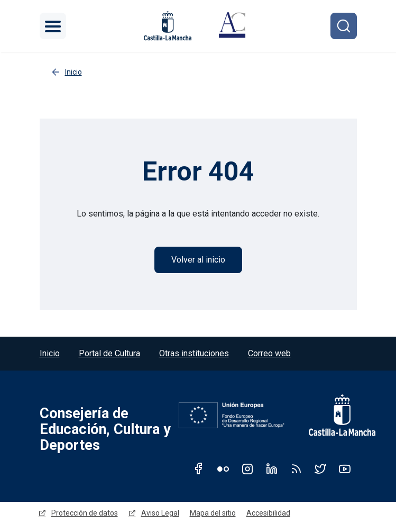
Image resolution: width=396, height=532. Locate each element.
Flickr (223, 468)
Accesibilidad (268, 513)
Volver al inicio (198, 260)
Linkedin (272, 468)
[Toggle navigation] (53, 26)
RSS (296, 468)
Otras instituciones (194, 353)
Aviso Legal (160, 513)
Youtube (345, 468)
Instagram (247, 468)
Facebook (199, 468)
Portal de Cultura (109, 353)
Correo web (269, 353)
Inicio (50, 353)
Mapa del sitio (213, 513)
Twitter (320, 468)
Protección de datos (85, 513)
